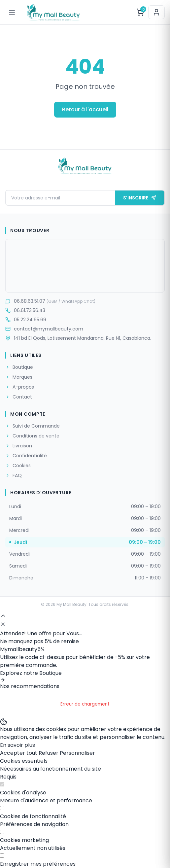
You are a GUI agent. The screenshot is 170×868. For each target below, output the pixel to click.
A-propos (20, 387)
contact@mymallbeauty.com (44, 329)
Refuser (49, 753)
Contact (19, 397)
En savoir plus (17, 745)
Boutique (19, 367)
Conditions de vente (32, 436)
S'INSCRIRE (140, 198)
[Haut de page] (3, 616)
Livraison (19, 446)
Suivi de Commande (33, 426)
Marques (19, 377)
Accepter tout (19, 753)
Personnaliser (77, 753)
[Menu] (12, 12)
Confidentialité (26, 456)
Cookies (18, 466)
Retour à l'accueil (85, 109)
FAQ (14, 475)
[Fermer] (3, 624)
